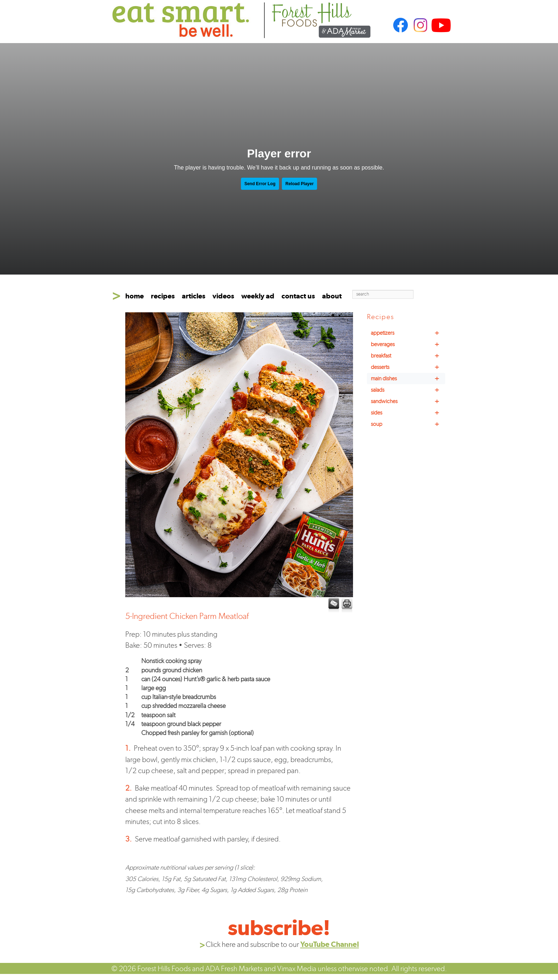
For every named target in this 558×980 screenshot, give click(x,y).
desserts (408, 367)
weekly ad (258, 296)
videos (223, 296)
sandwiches (408, 401)
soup (408, 424)
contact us (298, 296)
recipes (163, 296)
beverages (408, 344)
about (332, 296)
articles (194, 296)
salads (408, 390)
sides (408, 413)
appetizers (408, 333)
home (135, 296)
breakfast (408, 356)
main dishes (408, 379)
